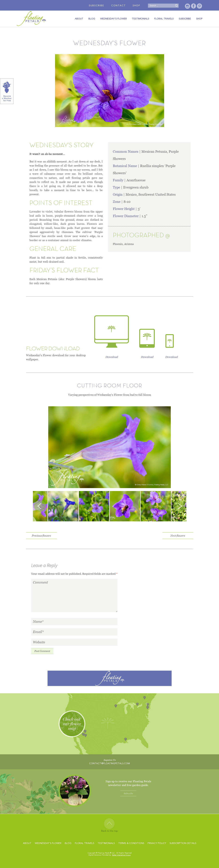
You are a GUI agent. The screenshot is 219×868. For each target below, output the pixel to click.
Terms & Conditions (131, 843)
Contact (119, 6)
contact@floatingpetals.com (109, 764)
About (79, 19)
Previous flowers (41, 536)
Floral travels (164, 19)
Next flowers (178, 536)
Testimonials (141, 19)
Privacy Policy (157, 843)
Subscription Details (183, 843)
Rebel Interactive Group (121, 855)
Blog (92, 19)
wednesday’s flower (114, 19)
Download (112, 357)
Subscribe (96, 6)
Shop (136, 6)
